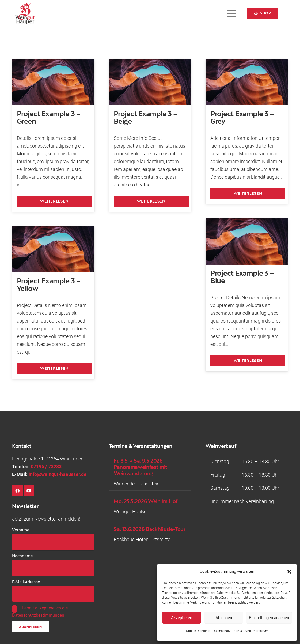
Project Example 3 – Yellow (49, 285)
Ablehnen (224, 618)
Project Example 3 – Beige (145, 117)
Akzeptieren (182, 618)
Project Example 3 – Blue (242, 277)
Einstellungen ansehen (269, 618)
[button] (289, 572)
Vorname (21, 530)
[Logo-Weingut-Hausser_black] (25, 13)
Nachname (22, 556)
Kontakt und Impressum (251, 631)
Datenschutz (222, 631)
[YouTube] (29, 491)
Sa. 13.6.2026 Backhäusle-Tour (150, 529)
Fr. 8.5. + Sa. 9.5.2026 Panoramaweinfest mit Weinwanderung (140, 467)
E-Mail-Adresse (26, 582)
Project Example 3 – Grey (242, 117)
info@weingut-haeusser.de (58, 474)
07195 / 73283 (46, 467)
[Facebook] (17, 491)
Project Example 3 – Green (49, 117)
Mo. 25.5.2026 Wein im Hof (146, 501)
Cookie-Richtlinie (198, 631)
